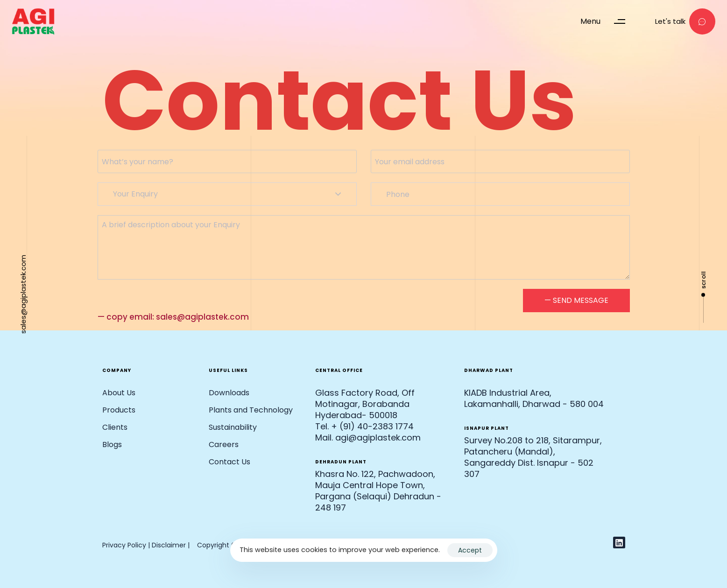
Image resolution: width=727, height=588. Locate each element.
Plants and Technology (251, 410)
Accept (470, 550)
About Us (119, 393)
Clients (115, 427)
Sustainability (233, 427)
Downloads (229, 393)
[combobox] (227, 194)
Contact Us (229, 462)
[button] (607, 21)
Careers (224, 444)
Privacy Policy (124, 545)
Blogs (112, 444)
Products (119, 410)
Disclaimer (170, 545)
